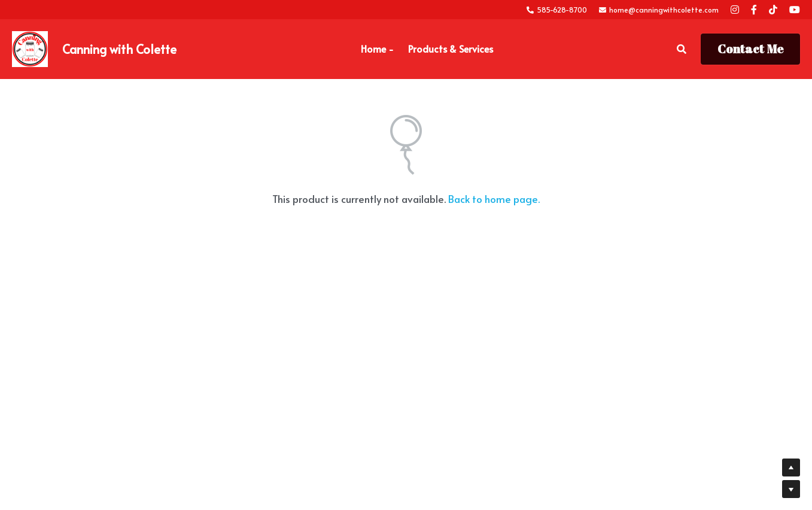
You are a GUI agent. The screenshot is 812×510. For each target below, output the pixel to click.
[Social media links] (735, 10)
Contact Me (750, 49)
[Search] (682, 49)
